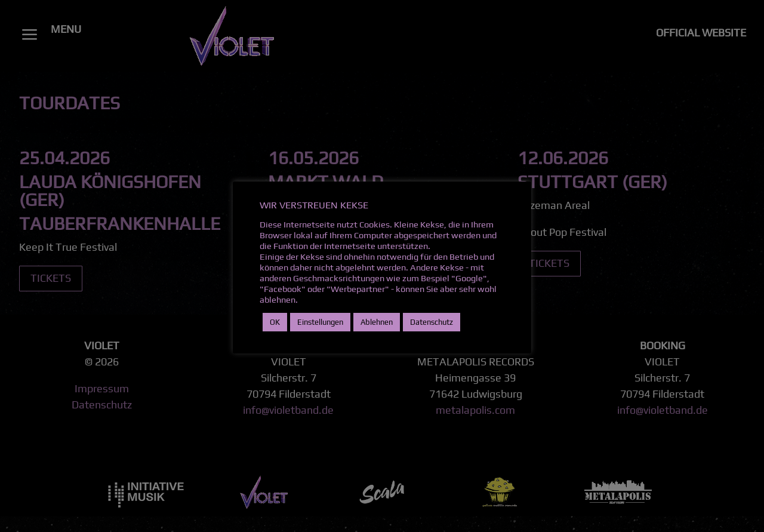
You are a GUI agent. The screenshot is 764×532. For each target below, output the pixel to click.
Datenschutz (432, 322)
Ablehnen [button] (377, 322)
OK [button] (275, 322)
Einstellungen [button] (320, 322)
